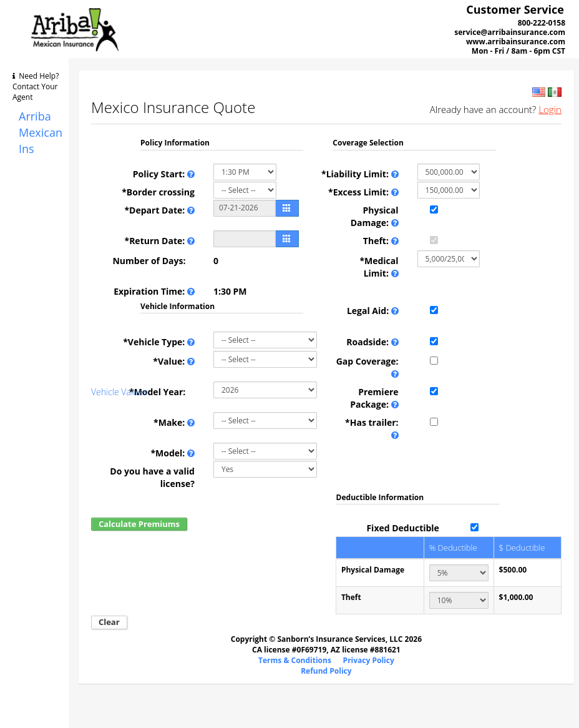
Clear (109, 622)
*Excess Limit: (363, 192)
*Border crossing (158, 192)
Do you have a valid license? (152, 477)
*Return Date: (160, 241)
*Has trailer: (372, 429)
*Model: (173, 453)
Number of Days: (153, 261)
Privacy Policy (369, 660)
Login (550, 109)
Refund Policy (326, 671)
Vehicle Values (119, 392)
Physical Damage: (375, 217)
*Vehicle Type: (159, 342)
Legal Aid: (373, 311)
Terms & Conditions (295, 660)
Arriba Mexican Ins (41, 132)
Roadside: (372, 342)
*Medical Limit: (379, 267)
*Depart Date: (159, 210)
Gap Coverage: (367, 368)
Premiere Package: (374, 398)
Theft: (381, 241)
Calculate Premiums (139, 524)
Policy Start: (164, 174)
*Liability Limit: (360, 174)
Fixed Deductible (402, 528)
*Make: (174, 423)
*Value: (174, 362)
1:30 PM (230, 291)
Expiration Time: (154, 292)
